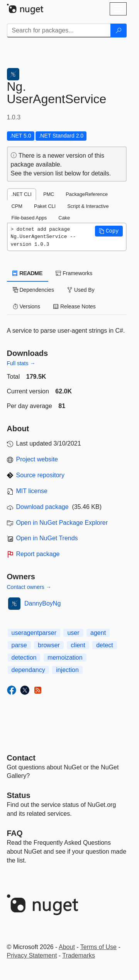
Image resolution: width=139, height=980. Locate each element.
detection (24, 658)
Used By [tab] (81, 290)
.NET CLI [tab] (22, 194)
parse (19, 645)
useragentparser (34, 633)
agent (98, 633)
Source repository (40, 475)
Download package (42, 507)
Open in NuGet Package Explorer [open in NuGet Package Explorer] (62, 523)
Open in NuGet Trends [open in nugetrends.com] (47, 538)
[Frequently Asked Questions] (15, 833)
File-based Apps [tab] (29, 218)
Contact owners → (29, 587)
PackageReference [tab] (87, 194)
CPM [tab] (17, 206)
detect (105, 645)
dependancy (28, 670)
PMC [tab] (49, 194)
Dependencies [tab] (33, 290)
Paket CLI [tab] (45, 206)
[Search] (119, 31)
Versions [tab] (27, 306)
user (73, 633)
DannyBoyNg (42, 603)
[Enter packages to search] (59, 31)
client (78, 645)
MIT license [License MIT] (32, 491)
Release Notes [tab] (75, 306)
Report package (38, 554)
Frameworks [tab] (74, 273)
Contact (21, 758)
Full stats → (21, 363)
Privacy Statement (32, 955)
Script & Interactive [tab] (88, 206)
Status (19, 795)
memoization (65, 658)
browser (49, 645)
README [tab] (28, 273)
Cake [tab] (64, 218)
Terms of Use (98, 947)
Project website (37, 459)
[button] (109, 231)
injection (67, 670)
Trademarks (79, 955)
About (67, 947)
